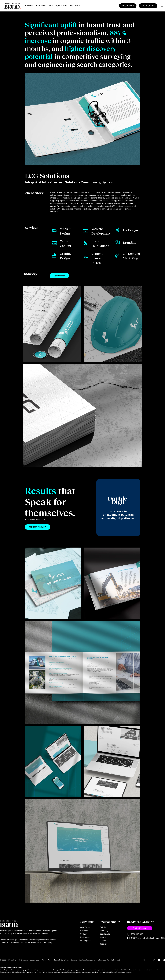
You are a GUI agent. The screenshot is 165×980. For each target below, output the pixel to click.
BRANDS (30, 6)
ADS (51, 6)
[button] (59, 276)
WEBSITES (41, 6)
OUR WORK (75, 6)
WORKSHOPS (61, 6)
